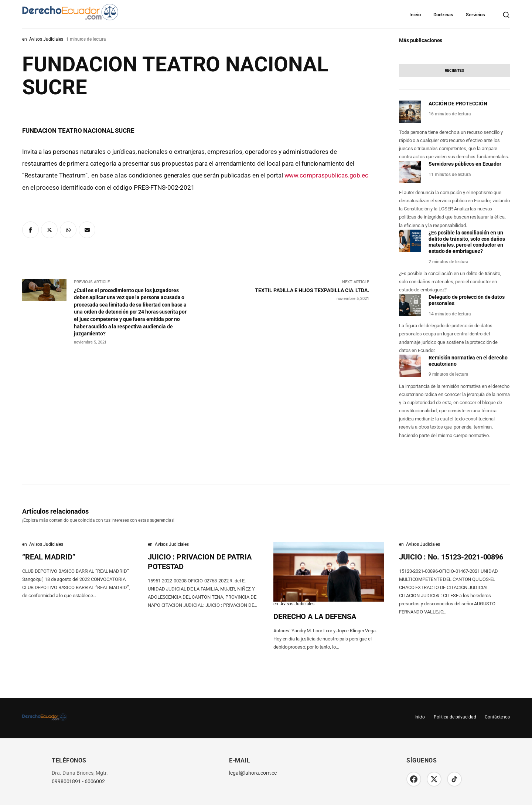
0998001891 (66, 782)
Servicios (475, 15)
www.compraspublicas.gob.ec (326, 175)
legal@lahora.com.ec (253, 773)
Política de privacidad (455, 717)
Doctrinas (443, 15)
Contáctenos (497, 717)
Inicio (415, 15)
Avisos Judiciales (46, 39)
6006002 (95, 782)
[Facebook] (414, 779)
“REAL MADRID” (49, 557)
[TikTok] (454, 779)
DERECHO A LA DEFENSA (315, 616)
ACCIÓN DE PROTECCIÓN (458, 104)
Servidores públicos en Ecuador (465, 164)
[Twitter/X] (434, 779)
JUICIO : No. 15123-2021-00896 (451, 557)
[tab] (454, 71)
